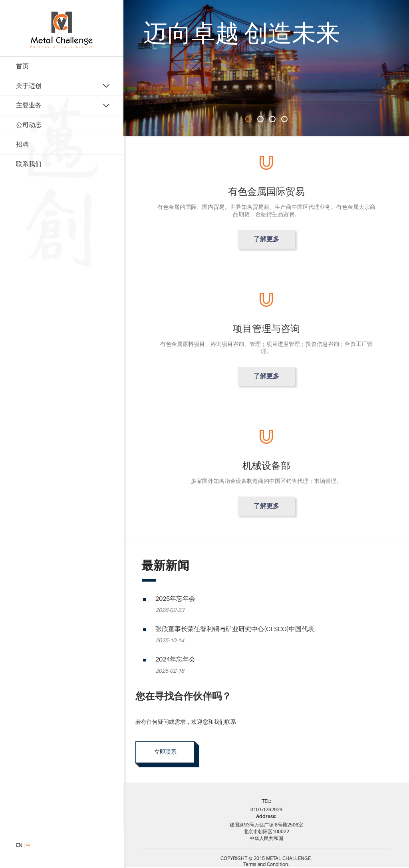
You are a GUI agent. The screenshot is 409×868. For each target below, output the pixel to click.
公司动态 (29, 125)
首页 (22, 66)
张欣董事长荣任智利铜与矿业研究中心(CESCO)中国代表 (235, 629)
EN (19, 845)
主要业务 (29, 105)
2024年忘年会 (175, 659)
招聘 (22, 145)
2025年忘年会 (175, 599)
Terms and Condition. (266, 866)
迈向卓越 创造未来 (242, 34)
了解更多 (266, 239)
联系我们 (29, 164)
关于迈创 (29, 86)
